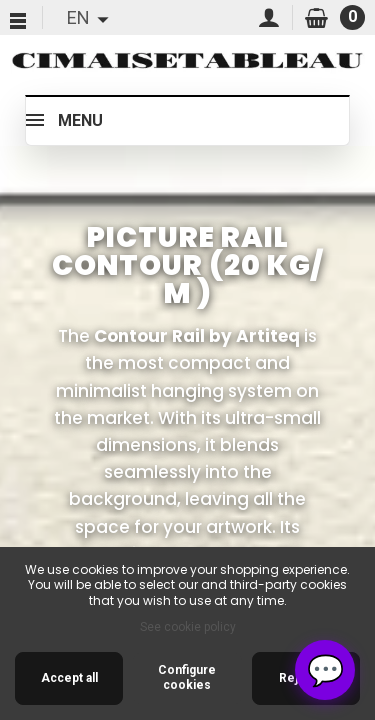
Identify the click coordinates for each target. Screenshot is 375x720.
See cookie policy (188, 627)
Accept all (69, 678)
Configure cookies (187, 678)
